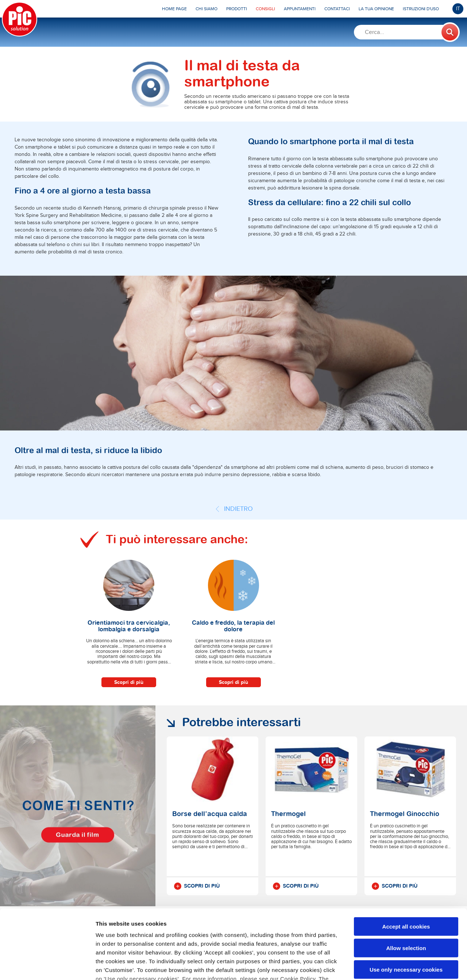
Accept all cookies (406, 867)
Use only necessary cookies (406, 910)
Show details (383, 966)
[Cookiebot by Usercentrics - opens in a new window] (47, 966)
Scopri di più (129, 682)
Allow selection (406, 889)
